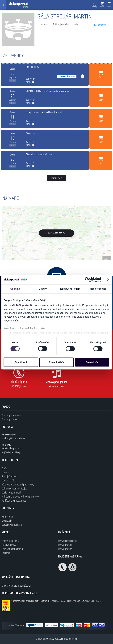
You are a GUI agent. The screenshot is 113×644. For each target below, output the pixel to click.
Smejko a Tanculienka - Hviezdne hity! (44, 112)
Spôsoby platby (9, 419)
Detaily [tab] (43, 289)
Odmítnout (21, 362)
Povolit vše (92, 362)
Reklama (6, 553)
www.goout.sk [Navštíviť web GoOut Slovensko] (65, 545)
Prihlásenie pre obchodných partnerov (20, 496)
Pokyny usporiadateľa (12, 549)
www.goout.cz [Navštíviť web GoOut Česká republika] (65, 549)
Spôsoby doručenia (11, 415)
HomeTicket (8, 517)
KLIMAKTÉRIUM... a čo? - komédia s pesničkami (49, 91)
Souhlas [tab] (15, 289)
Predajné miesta (9, 476)
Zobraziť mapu (56, 233)
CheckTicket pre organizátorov (16, 586)
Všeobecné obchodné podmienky (18, 484)
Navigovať (100, 25)
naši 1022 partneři (21, 305)
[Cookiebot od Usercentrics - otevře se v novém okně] (87, 279)
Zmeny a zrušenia (10, 541)
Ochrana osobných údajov (14, 488)
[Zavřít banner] (108, 279)
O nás (4, 468)
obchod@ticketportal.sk (13, 438)
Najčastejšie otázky (11, 452)
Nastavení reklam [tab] (70, 289)
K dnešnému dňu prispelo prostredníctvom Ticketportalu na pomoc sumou (56, 601)
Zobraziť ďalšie (56, 178)
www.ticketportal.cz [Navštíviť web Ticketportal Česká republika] (68, 541)
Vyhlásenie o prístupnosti (14, 500)
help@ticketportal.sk (12, 448)
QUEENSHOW (32, 67)
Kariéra (5, 472)
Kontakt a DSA (9, 480)
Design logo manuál (11, 492)
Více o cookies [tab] (98, 289)
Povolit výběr (56, 362)
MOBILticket (7, 521)
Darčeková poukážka (12, 525)
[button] (102, 5)
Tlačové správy (9, 545)
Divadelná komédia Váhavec (39, 154)
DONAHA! (31, 133)
